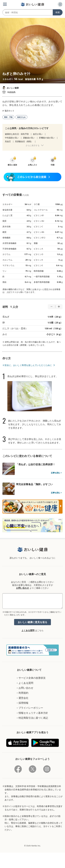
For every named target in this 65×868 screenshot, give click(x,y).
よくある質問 (28, 630)
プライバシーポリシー (31, 708)
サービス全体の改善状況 (32, 678)
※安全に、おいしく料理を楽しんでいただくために (27, 365)
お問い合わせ (23, 588)
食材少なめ (21, 117)
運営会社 (23, 698)
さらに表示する (33, 145)
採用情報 (23, 703)
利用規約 (23, 693)
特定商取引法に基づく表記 (33, 718)
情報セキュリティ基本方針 (33, 713)
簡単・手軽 (8, 117)
